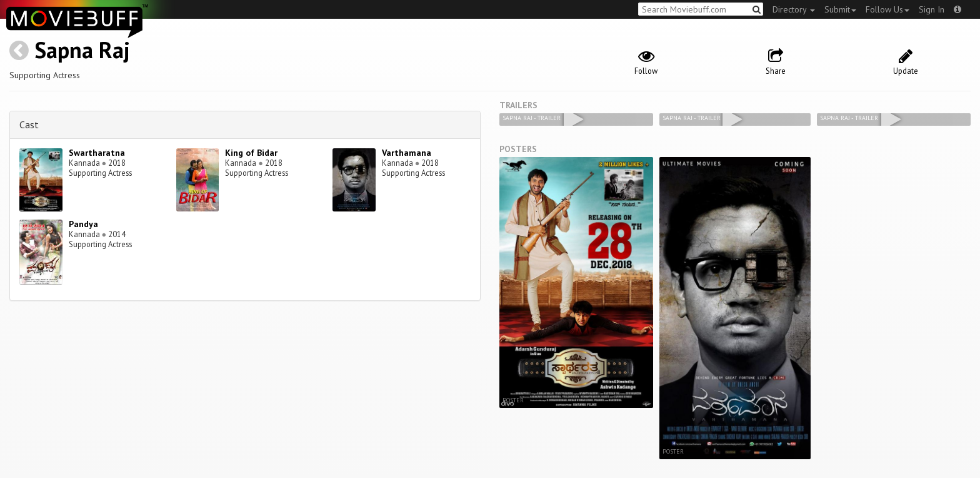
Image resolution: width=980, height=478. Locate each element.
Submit (840, 9)
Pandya (83, 224)
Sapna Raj (82, 50)
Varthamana (407, 153)
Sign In (932, 9)
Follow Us (887, 9)
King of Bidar (251, 153)
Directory (794, 9)
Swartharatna (97, 153)
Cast (29, 125)
